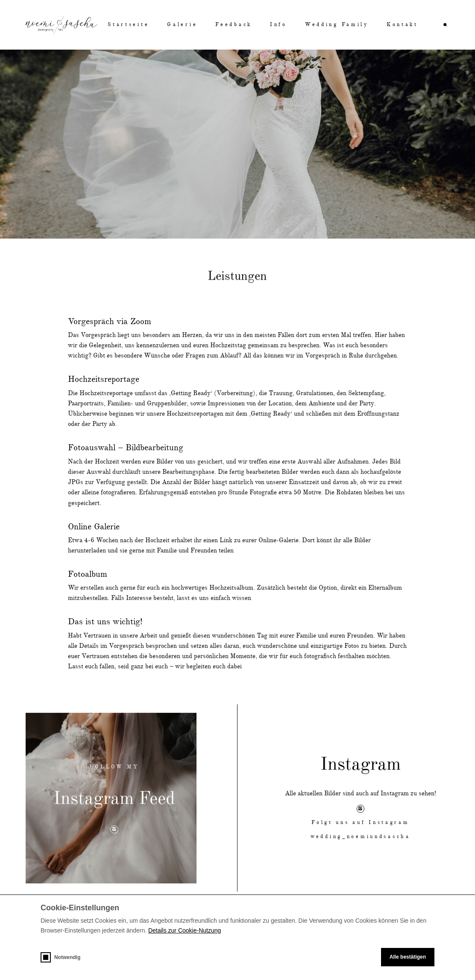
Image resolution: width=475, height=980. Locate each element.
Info (279, 25)
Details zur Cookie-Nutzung (185, 930)
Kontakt (402, 25)
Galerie (182, 25)
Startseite (128, 25)
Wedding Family (337, 25)
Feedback (234, 25)
